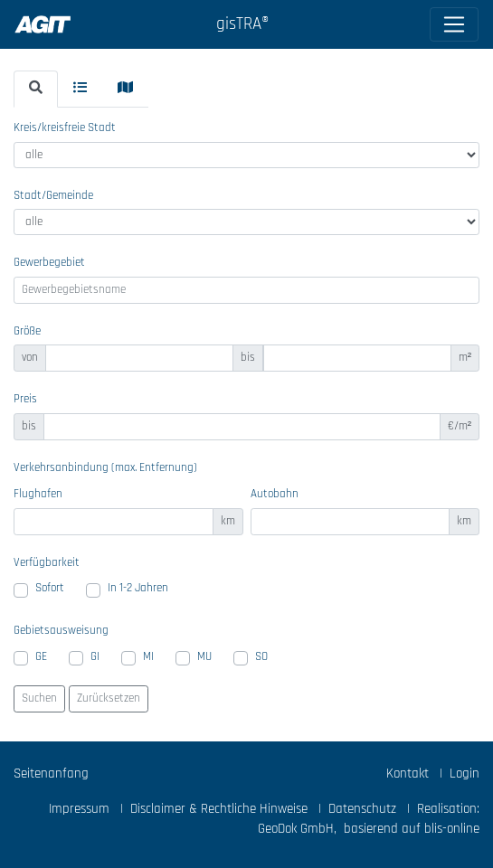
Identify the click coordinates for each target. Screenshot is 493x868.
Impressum (79, 809)
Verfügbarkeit (47, 563)
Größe (27, 331)
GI (95, 657)
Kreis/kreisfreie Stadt (65, 128)
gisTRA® (242, 24)
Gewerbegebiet (49, 263)
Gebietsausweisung (61, 631)
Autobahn (275, 494)
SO (261, 657)
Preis (25, 399)
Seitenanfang (51, 774)
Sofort (50, 588)
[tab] (36, 89)
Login (465, 774)
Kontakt (408, 774)
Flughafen (38, 494)
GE (41, 657)
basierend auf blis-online (412, 829)
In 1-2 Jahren (138, 588)
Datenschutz (362, 809)
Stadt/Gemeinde (53, 196)
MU (204, 657)
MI (148, 657)
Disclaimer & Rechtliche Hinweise (219, 809)
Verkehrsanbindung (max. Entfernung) (105, 468)
